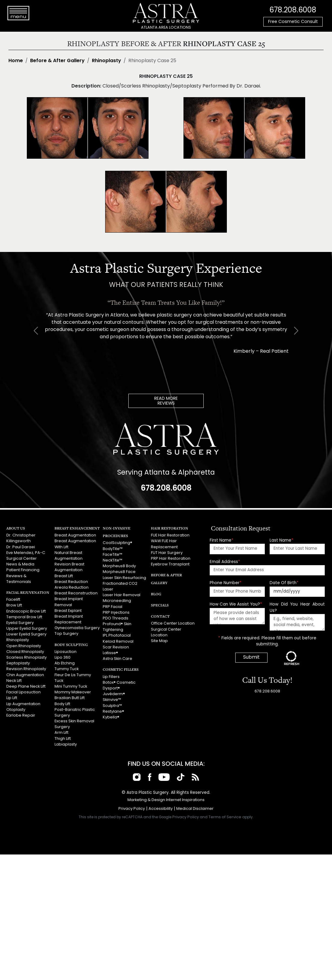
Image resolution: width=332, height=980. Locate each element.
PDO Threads (116, 618)
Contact (160, 616)
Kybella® (111, 717)
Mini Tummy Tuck (71, 687)
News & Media (20, 564)
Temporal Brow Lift (24, 617)
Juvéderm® (114, 694)
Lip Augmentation (23, 704)
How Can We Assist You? (236, 605)
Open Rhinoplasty (24, 646)
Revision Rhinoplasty (26, 669)
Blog (156, 594)
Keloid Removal (118, 642)
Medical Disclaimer (195, 809)
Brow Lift (14, 605)
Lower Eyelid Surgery (26, 634)
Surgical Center (22, 559)
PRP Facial (113, 607)
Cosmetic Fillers (121, 669)
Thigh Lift (63, 739)
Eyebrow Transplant (170, 564)
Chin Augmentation (25, 675)
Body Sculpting (71, 645)
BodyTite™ (113, 549)
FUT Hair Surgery (167, 553)
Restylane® (113, 712)
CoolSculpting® (117, 543)
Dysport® (111, 688)
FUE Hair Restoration (170, 535)
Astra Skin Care (117, 659)
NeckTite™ (113, 560)
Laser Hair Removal (122, 595)
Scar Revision (116, 647)
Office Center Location (173, 624)
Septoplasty (18, 663)
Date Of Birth (284, 583)
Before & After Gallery (57, 61)
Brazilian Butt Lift (70, 698)
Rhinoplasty (106, 61)
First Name (222, 541)
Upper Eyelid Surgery (27, 629)
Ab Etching (65, 663)
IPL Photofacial (117, 636)
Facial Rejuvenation (28, 592)
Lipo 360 (63, 658)
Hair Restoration (170, 528)
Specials (160, 605)
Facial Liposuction (23, 692)
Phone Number (226, 583)
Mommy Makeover (73, 692)
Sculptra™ (112, 706)
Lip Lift (12, 698)
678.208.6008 (293, 11)
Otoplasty (16, 710)
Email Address (225, 562)
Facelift (13, 600)
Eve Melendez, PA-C (26, 553)
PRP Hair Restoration (171, 559)
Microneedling (117, 601)
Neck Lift (14, 681)
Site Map (159, 641)
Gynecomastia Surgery (77, 628)
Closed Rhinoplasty (25, 652)
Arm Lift (61, 733)
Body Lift (62, 704)
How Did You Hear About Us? (297, 608)
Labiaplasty (66, 745)
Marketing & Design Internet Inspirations (166, 800)
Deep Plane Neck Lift (26, 687)
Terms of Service (225, 817)
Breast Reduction (71, 582)
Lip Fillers (111, 677)
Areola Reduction (72, 588)
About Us (16, 528)
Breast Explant (68, 611)
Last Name (282, 541)
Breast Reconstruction (76, 593)
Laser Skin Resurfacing (124, 578)
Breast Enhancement (77, 528)
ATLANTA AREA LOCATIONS (166, 28)
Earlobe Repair (21, 716)
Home (16, 61)
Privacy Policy (132, 809)
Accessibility (161, 809)
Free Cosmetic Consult (293, 22)
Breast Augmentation (75, 535)
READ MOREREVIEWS (166, 401)
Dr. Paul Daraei (21, 547)
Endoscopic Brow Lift (26, 611)
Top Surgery (66, 634)
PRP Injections (116, 613)
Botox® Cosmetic (119, 683)
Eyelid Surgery (20, 623)
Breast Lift (64, 576)
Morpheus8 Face (119, 572)
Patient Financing (23, 570)
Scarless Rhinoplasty (27, 658)
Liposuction (66, 652)
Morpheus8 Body (119, 566)
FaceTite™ (113, 555)
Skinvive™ (112, 700)
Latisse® (110, 653)
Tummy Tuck (67, 669)
